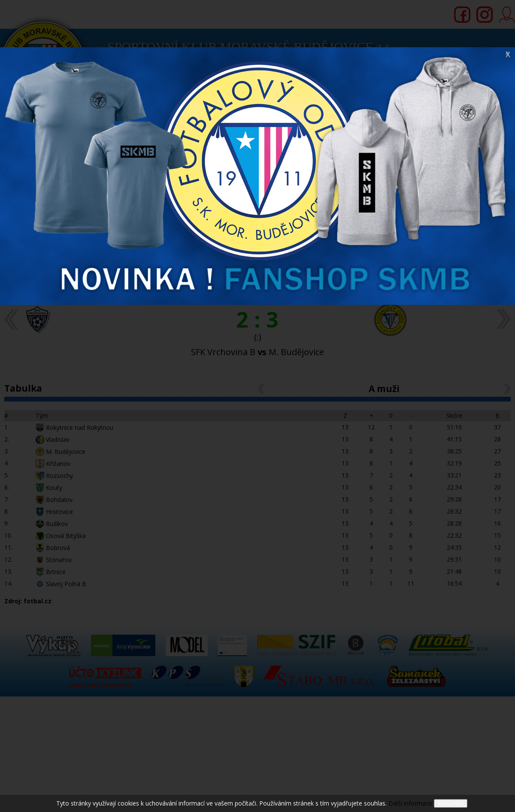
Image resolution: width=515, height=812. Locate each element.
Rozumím (451, 803)
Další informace (410, 803)
